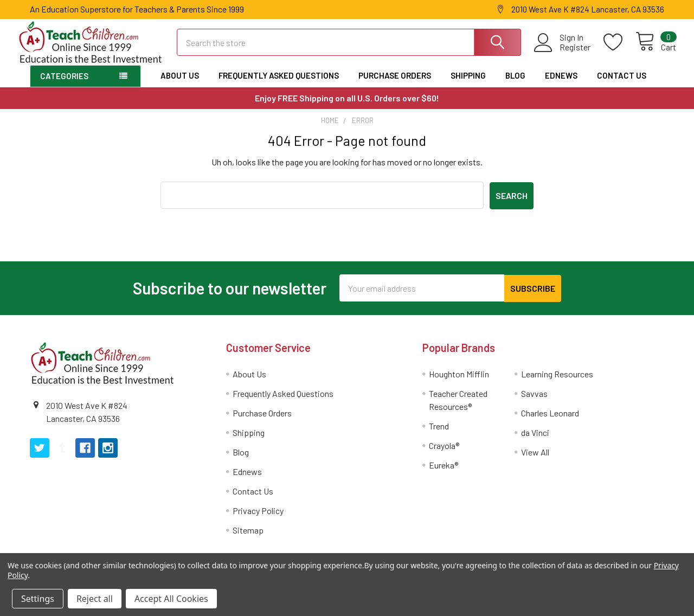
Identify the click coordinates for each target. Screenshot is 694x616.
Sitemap (248, 538)
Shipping (468, 85)
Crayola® (444, 454)
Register (563, 53)
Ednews (561, 85)
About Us (180, 85)
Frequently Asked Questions (279, 85)
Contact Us (622, 85)
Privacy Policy (258, 519)
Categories (64, 85)
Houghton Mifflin (459, 382)
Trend (439, 434)
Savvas (534, 402)
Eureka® (444, 473)
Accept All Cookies (171, 599)
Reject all (95, 599)
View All (535, 460)
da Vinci (535, 441)
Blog (515, 85)
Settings (38, 599)
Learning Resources (557, 382)
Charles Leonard (550, 421)
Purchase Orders (395, 85)
